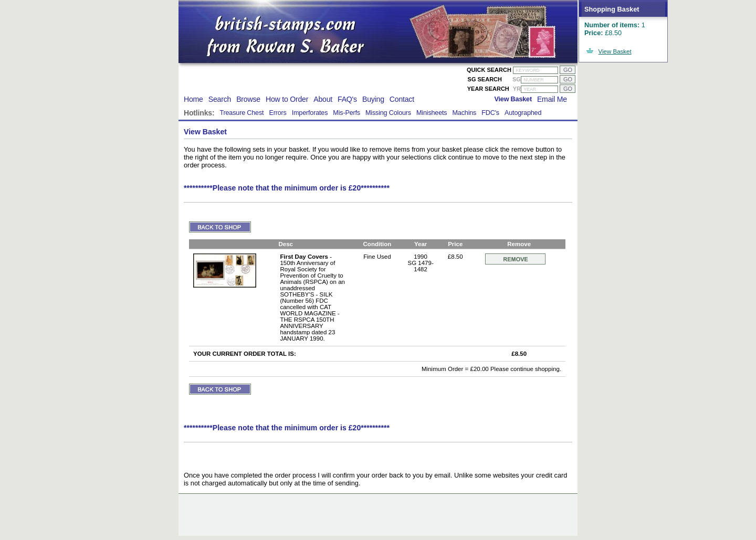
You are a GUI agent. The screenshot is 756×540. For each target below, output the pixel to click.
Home (193, 99)
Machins (464, 113)
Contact (402, 99)
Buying (373, 99)
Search (220, 99)
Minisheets (432, 113)
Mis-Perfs (346, 113)
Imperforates (310, 113)
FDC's (490, 113)
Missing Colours (388, 113)
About (323, 99)
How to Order (287, 99)
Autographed (523, 113)
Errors (277, 113)
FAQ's (347, 99)
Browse (248, 99)
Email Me (552, 99)
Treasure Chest (241, 113)
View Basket (615, 51)
